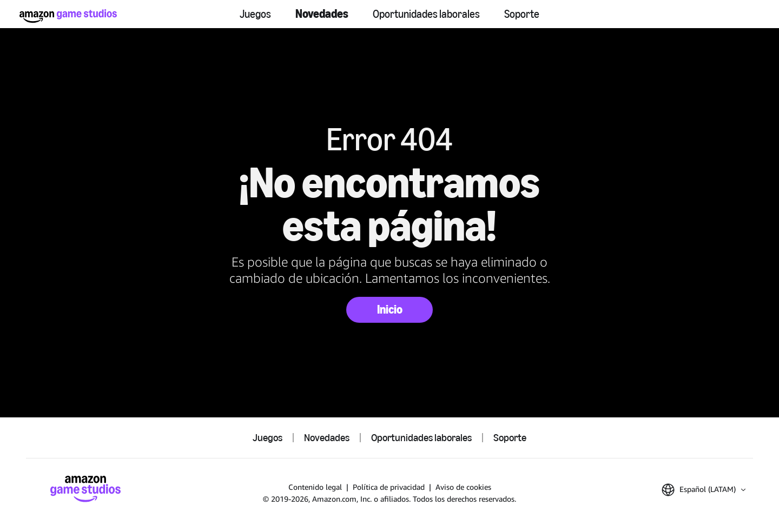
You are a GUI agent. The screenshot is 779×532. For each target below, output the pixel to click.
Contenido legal (315, 487)
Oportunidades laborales (426, 14)
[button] (704, 490)
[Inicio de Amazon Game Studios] (68, 16)
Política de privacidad (389, 487)
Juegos (255, 14)
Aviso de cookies (463, 487)
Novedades (322, 14)
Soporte (522, 14)
